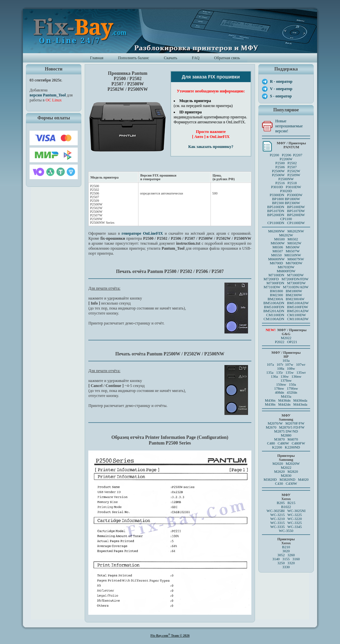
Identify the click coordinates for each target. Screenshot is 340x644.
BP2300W (293, 203)
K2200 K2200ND (286, 447)
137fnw (286, 380)
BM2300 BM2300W (286, 295)
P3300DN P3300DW (286, 195)
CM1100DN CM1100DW (286, 315)
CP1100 (286, 219)
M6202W (286, 235)
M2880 (286, 435)
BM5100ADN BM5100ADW (286, 303)
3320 (291, 563)
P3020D (286, 191)
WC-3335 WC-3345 (286, 527)
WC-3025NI (296, 511)
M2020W (293, 463)
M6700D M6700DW (286, 263)
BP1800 (278, 199)
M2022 (286, 338)
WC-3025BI (276, 511)
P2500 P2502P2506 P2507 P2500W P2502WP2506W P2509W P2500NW (286, 171)
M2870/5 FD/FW (292, 427)
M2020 (278, 463)
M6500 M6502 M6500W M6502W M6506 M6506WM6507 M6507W (286, 245)
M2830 (286, 475)
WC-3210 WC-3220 (286, 519)
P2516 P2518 (286, 183)
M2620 (280, 471)
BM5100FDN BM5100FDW (286, 307)
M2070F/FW (295, 423)
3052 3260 (286, 555)
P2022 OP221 (286, 342)
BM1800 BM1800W (286, 291)
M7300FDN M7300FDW (286, 283)
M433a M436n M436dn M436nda (286, 398)
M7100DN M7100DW (286, 275)
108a (280, 368)
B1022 (286, 507)
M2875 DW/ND (286, 431)
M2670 (271, 427)
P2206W (286, 159)
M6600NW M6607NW (286, 259)
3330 (286, 567)
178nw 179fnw (286, 388)
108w (291, 368)
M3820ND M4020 (294, 479)
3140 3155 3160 (286, 559)
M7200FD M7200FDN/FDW (286, 279)
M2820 (293, 471)
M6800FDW (286, 271)
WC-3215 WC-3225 (286, 515)
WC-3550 (286, 531)
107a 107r (275, 364)
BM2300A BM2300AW (286, 299)
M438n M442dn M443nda (286, 404)
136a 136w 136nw (286, 376)
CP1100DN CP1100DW (286, 223)
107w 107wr (295, 364)
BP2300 (278, 203)
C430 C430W (286, 483)
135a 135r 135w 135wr (286, 372)
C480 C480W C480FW (286, 443)
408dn (280, 392)
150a (292, 384)
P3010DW (293, 187)
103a (286, 360)
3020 (286, 551)
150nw (281, 384)
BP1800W (293, 199)
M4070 (293, 439)
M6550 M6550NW (286, 255)
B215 (292, 503)
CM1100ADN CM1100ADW (286, 319)
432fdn (292, 392)
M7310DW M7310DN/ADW (286, 287)
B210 (286, 547)
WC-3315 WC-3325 (286, 523)
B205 (281, 503)
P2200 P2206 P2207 (286, 155)
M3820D (270, 479)
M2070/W (275, 423)
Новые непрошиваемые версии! (289, 126)
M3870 (280, 439)
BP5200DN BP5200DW (286, 215)
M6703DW (286, 267)
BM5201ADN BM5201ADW (286, 311)
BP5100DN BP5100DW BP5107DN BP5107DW (286, 209)
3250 (281, 563)
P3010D (277, 187)
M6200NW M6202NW (286, 231)
